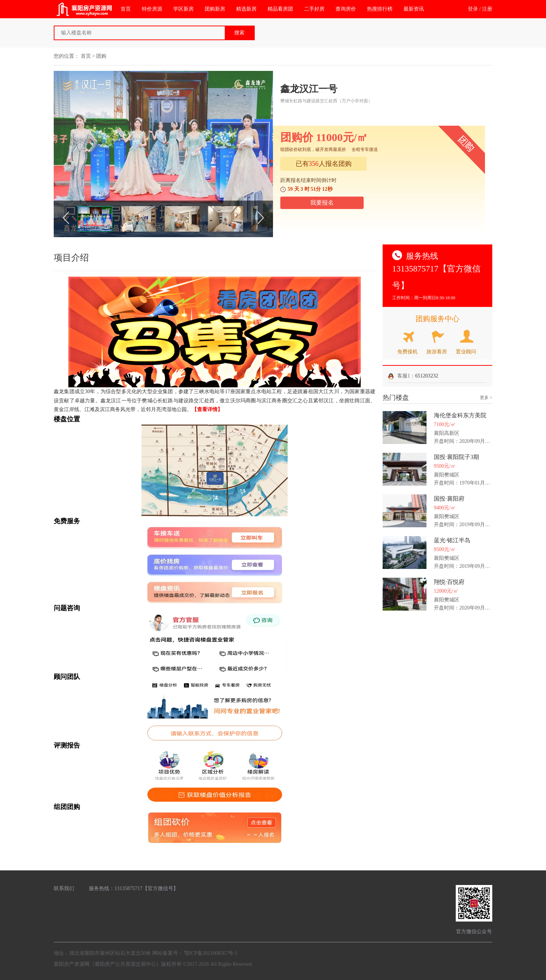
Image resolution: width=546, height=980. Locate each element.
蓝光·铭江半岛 (452, 540)
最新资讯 (414, 9)
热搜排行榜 (380, 9)
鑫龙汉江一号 (309, 89)
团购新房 (215, 9)
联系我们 (64, 888)
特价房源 (152, 9)
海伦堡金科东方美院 (460, 415)
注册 (487, 9)
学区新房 (183, 9)
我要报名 (322, 203)
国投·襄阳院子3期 (456, 457)
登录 (473, 9)
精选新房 (246, 9)
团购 (101, 56)
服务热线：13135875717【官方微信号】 (134, 888)
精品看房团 (280, 9)
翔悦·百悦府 (449, 582)
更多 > (486, 398)
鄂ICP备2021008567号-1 (211, 953)
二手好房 (314, 9)
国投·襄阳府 (449, 499)
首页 (126, 9)
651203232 (427, 376)
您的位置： (67, 56)
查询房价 (346, 9)
